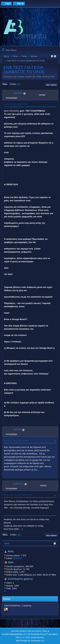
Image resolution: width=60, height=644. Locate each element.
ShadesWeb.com (37, 641)
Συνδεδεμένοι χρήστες (20, 579)
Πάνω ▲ (46, 631)
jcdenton (18, 484)
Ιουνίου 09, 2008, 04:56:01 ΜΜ (16, 441)
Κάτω (5, 84)
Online (7, 599)
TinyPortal (15, 631)
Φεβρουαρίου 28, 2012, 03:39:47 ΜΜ (18, 495)
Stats (7, 543)
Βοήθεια (23, 631)
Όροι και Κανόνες (34, 631)
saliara (17, 429)
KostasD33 (11, 591)
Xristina (18, 93)
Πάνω (5, 535)
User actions (51, 85)
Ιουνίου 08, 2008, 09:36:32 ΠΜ (15, 104)
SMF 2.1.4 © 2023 (23, 637)
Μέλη (11, 551)
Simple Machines (38, 637)
